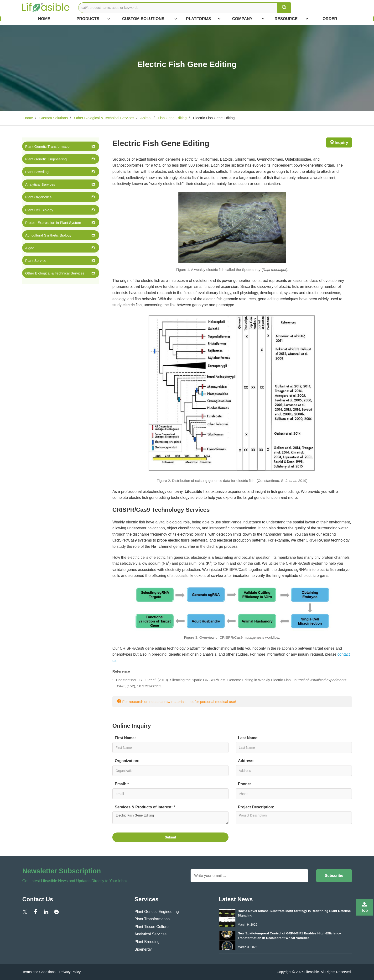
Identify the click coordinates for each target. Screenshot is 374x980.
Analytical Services (40, 184)
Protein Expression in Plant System (53, 223)
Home (44, 19)
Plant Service (36, 261)
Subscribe (334, 876)
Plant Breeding (37, 172)
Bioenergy (143, 949)
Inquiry (341, 143)
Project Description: (256, 807)
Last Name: (248, 738)
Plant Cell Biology (39, 210)
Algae (30, 248)
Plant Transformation (152, 919)
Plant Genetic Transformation (48, 146)
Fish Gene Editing (172, 118)
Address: (246, 761)
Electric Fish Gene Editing (170, 818)
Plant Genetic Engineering (46, 159)
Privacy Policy (70, 972)
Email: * (122, 784)
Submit (170, 837)
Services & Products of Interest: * (145, 807)
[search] (284, 8)
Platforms (203, 19)
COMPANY (248, 19)
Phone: (244, 784)
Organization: (127, 761)
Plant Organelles (38, 197)
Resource (291, 19)
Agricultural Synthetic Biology (48, 235)
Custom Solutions (149, 19)
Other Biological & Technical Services (104, 118)
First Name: (125, 738)
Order (330, 19)
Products (93, 19)
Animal (145, 118)
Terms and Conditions (39, 972)
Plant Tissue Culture (152, 927)
